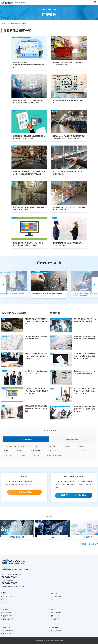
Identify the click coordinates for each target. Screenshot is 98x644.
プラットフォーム (57, 451)
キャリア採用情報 (56, 613)
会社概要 (6, 610)
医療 (7, 451)
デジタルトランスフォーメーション (16, 446)
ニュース (6, 602)
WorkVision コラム (13, 23)
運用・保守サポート (37, 451)
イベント (53, 599)
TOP (4, 593)
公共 (72, 451)
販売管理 (20, 451)
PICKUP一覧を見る (88, 544)
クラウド (85, 451)
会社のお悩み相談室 (55, 455)
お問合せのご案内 (24, 492)
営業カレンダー (55, 616)
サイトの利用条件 (56, 631)
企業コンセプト (8, 616)
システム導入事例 (56, 596)
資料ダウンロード (8, 628)
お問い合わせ (55, 628)
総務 (37, 446)
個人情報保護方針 (8, 631)
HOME (3, 23)
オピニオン (37, 455)
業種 (24, 455)
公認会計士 (82, 446)
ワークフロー (10, 455)
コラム (5, 599)
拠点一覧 (53, 610)
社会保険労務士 (52, 446)
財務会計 (68, 446)
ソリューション (8, 596)
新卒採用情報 (7, 613)
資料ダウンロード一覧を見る (73, 495)
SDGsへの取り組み (9, 619)
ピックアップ (55, 593)
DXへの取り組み (55, 619)
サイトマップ (7, 634)
